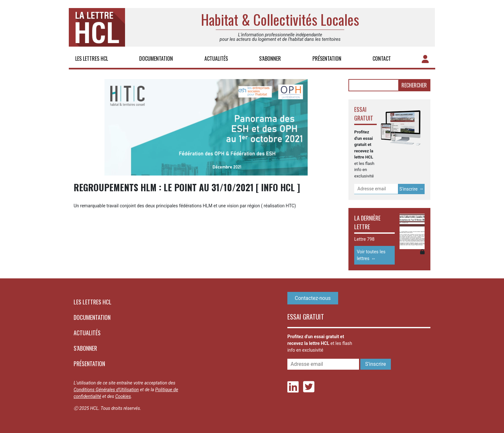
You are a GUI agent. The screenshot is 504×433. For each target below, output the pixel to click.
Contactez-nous (313, 298)
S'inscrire (409, 189)
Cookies (123, 396)
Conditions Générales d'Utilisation (106, 390)
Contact (382, 59)
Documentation (156, 59)
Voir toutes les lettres (371, 255)
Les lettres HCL (92, 59)
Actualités (216, 59)
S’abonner (270, 59)
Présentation (327, 59)
